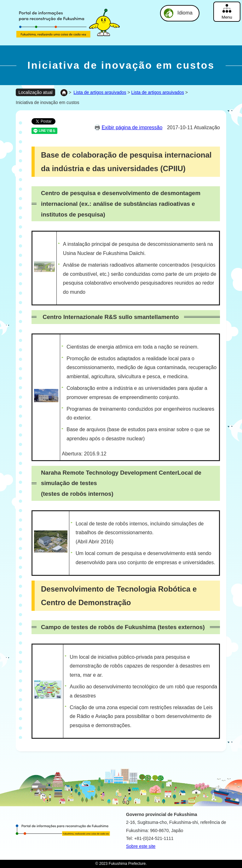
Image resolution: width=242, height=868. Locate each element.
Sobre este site (141, 846)
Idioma (185, 13)
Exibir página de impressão (132, 127)
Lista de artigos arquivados (100, 92)
